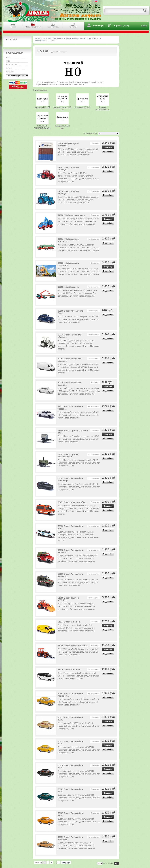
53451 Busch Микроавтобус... (72, 502)
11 (58, 862)
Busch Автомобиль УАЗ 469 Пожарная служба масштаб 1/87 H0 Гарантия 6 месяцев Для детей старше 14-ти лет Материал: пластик (78, 559)
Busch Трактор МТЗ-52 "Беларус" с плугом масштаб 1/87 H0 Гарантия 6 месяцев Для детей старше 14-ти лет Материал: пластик (76, 606)
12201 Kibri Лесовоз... (69, 287)
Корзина (118, 26)
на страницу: (109, 863)
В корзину (108, 147)
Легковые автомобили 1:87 (103, 108)
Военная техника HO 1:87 (62, 108)
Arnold (9, 68)
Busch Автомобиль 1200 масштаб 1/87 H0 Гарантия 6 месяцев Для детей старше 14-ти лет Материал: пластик (79, 750)
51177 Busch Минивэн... (70, 622)
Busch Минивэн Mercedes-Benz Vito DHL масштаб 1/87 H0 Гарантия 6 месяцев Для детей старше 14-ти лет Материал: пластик (76, 628)
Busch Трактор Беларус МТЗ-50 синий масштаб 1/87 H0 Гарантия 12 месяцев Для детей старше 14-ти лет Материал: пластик (78, 200)
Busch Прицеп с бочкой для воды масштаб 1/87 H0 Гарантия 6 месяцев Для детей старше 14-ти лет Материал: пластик (78, 439)
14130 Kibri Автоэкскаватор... (72, 215)
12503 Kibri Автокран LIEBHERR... (68, 264)
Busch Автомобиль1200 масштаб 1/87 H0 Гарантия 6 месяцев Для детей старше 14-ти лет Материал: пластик (79, 726)
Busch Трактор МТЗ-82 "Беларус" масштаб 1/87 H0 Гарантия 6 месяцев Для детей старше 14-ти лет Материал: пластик (78, 652)
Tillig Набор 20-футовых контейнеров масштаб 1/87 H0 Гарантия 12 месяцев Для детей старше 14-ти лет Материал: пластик (78, 152)
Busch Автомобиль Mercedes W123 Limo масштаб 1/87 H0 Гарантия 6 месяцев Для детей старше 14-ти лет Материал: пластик (76, 846)
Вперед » (66, 862)
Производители (15, 53)
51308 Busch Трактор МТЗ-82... (73, 646)
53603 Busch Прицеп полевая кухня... (68, 456)
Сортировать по (90, 133)
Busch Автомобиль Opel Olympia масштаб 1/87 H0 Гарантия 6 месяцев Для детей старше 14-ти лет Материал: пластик (78, 319)
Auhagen (10, 72)
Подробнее (108, 151)
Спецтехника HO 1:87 (62, 127)
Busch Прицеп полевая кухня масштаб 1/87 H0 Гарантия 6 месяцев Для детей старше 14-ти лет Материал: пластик (79, 463)
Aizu (8, 61)
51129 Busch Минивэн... (70, 670)
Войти (144, 25)
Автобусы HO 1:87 (42, 107)
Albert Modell (12, 65)
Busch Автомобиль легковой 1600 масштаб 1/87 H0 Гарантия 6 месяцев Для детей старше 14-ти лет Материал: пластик (78, 702)
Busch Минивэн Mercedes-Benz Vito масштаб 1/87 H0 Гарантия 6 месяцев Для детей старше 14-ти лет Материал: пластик (78, 676)
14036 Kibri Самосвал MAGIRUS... (69, 240)
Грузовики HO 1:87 (82, 107)
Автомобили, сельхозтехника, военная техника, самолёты (71, 39)
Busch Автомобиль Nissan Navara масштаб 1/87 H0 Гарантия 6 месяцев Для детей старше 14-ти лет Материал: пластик (78, 415)
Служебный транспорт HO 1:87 (42, 127)
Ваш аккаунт (99, 26)
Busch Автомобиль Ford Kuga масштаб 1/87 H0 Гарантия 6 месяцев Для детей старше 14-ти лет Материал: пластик (79, 487)
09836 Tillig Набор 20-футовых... (68, 145)
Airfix (8, 57)
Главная (39, 39)
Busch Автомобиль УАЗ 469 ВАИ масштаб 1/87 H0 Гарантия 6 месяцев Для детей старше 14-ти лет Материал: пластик (78, 583)
